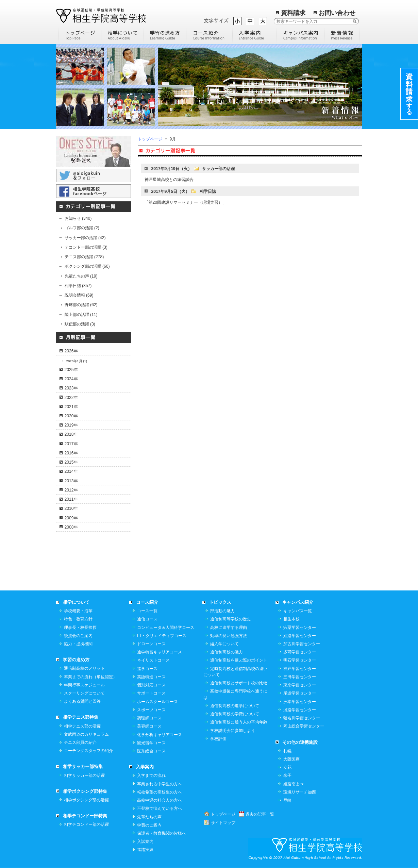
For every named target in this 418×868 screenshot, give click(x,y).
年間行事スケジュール (84, 685)
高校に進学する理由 (229, 628)
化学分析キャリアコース (160, 735)
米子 (287, 775)
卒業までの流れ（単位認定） (90, 677)
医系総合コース (151, 751)
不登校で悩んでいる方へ (160, 808)
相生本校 (291, 619)
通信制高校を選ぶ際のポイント (239, 660)
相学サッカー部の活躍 (84, 775)
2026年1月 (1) (77, 361)
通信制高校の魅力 (227, 652)
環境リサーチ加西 (300, 792)
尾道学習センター (300, 693)
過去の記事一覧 (260, 814)
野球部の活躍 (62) (81, 305)
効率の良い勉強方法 (229, 636)
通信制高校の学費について (235, 714)
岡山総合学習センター (304, 726)
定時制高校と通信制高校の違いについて (235, 672)
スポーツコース (151, 710)
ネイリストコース (153, 660)
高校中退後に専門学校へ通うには (235, 694)
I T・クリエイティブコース (162, 636)
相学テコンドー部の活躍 (86, 824)
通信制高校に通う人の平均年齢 (239, 722)
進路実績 (145, 850)
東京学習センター (300, 685)
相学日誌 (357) (78, 286)
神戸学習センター (300, 669)
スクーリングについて (84, 693)
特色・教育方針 (78, 619)
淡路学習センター (300, 710)
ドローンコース (151, 644)
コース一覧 (147, 611)
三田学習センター (300, 677)
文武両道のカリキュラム (86, 734)
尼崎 (287, 800)
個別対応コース (151, 685)
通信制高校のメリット (84, 668)
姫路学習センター (300, 636)
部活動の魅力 (222, 611)
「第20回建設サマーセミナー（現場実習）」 (186, 202)
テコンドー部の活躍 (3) (86, 247)
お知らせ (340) (78, 218)
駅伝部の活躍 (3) (80, 324)
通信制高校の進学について (235, 706)
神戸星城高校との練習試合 (169, 180)
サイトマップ (223, 823)
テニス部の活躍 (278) (84, 257)
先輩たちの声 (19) (81, 276)
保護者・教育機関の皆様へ (162, 833)
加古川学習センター (302, 644)
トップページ (150, 139)
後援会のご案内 (78, 636)
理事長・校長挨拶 (80, 628)
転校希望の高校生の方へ (160, 792)
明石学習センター (300, 660)
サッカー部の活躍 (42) (85, 238)
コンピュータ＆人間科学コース (166, 628)
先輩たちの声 (149, 817)
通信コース (147, 619)
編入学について (224, 644)
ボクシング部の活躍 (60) (87, 266)
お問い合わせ (337, 13)
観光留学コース (151, 743)
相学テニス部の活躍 (82, 726)
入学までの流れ (151, 775)
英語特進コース (151, 677)
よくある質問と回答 (82, 701)
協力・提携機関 (78, 644)
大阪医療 (291, 759)
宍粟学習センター (300, 628)
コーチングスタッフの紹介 (88, 751)
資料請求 (293, 13)
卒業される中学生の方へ (160, 784)
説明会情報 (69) (79, 295)
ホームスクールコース (157, 702)
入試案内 (145, 841)
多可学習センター (300, 652)
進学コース (147, 669)
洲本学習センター (300, 702)
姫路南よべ (294, 784)
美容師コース (149, 726)
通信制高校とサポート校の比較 (239, 683)
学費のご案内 (149, 825)
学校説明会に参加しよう (233, 731)
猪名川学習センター (302, 718)
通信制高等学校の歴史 (231, 619)
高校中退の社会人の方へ (160, 800)
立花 (287, 767)
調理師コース (149, 718)
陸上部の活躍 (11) (81, 315)
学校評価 (218, 739)
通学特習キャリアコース (160, 652)
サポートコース (151, 693)
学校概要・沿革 (78, 611)
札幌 (287, 751)
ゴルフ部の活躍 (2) (82, 228)
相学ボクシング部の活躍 (86, 800)
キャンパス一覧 (298, 611)
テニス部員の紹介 (80, 742)
